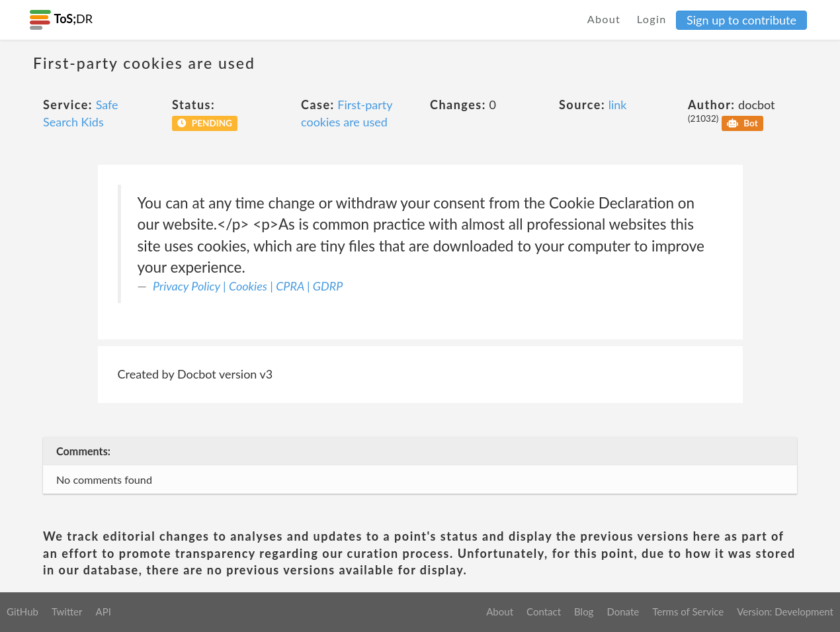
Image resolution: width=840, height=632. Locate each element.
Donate (623, 611)
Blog (584, 611)
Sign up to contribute (741, 20)
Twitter (67, 611)
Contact (544, 611)
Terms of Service (688, 611)
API (103, 611)
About (604, 19)
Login (652, 19)
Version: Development (785, 611)
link (618, 105)
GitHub (22, 611)
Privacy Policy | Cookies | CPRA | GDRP (248, 286)
